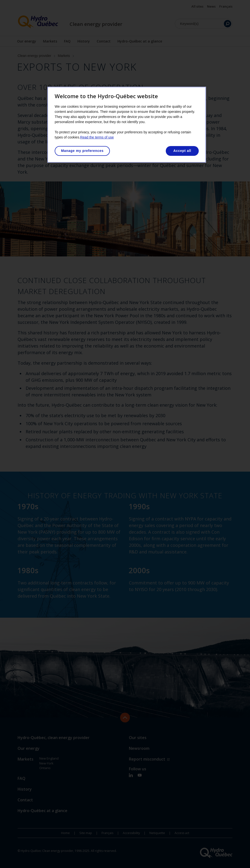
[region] (127, 125)
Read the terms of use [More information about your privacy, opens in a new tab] (97, 137)
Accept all (182, 151)
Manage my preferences (82, 151)
